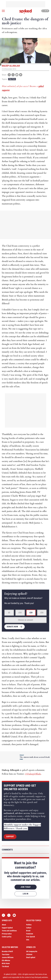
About (4, 925)
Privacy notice (7, 934)
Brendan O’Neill (7, 951)
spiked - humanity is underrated (26, 11)
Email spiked (31, 957)
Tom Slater (6, 954)
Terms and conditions (9, 931)
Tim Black (5, 966)
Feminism (30, 934)
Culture (29, 928)
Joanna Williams (8, 957)
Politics (12, 79)
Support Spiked (7, 928)
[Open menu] (3, 11)
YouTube (14, 915)
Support (10, 837)
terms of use (43, 974)
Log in (45, 11)
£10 (20, 613)
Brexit (28, 931)
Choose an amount (25, 620)
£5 (9, 613)
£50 (42, 613)
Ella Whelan (6, 960)
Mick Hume (6, 963)
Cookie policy (7, 937)
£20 (31, 613)
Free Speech (31, 937)
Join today (26, 887)
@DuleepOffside (33, 774)
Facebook (3, 915)
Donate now (12, 627)
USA (28, 940)
